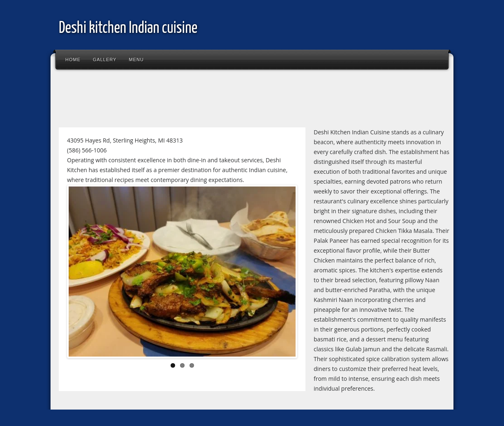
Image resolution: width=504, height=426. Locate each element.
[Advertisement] (204, 100)
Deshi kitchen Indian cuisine (128, 29)
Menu (136, 60)
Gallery (105, 60)
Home (73, 60)
